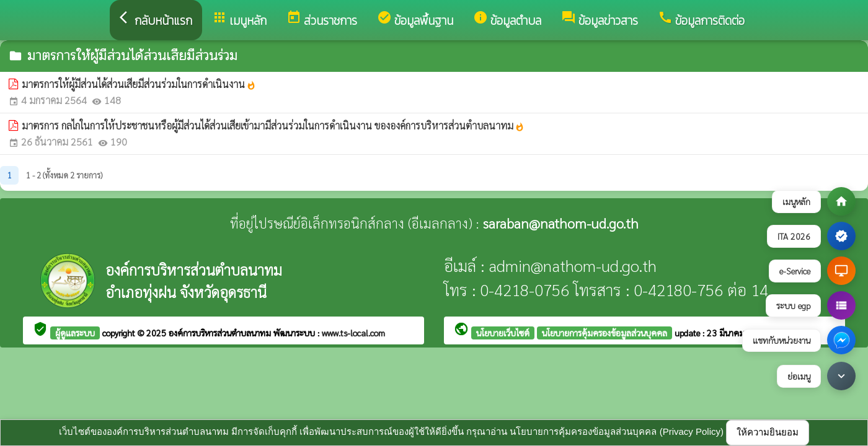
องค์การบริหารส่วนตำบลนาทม (221, 333)
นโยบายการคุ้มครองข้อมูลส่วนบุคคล (604, 333)
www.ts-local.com (353, 333)
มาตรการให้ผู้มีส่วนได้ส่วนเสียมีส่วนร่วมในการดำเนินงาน (139, 84)
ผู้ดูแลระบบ (75, 333)
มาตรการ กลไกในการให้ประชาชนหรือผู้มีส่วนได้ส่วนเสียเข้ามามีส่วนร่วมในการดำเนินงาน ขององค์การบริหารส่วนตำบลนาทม (273, 125)
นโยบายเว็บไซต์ (503, 333)
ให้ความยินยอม (768, 432)
